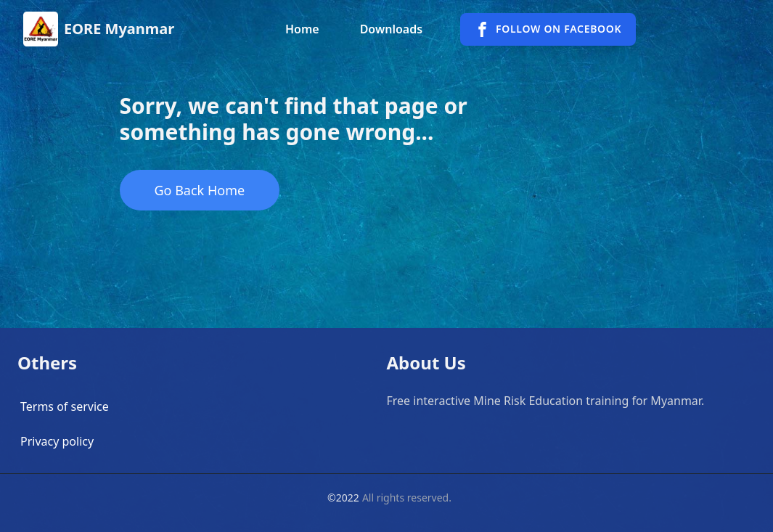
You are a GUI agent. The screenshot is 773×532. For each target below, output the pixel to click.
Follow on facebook (548, 29)
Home (302, 29)
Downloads (391, 29)
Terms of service (65, 406)
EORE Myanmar (119, 29)
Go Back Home (200, 190)
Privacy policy (57, 441)
